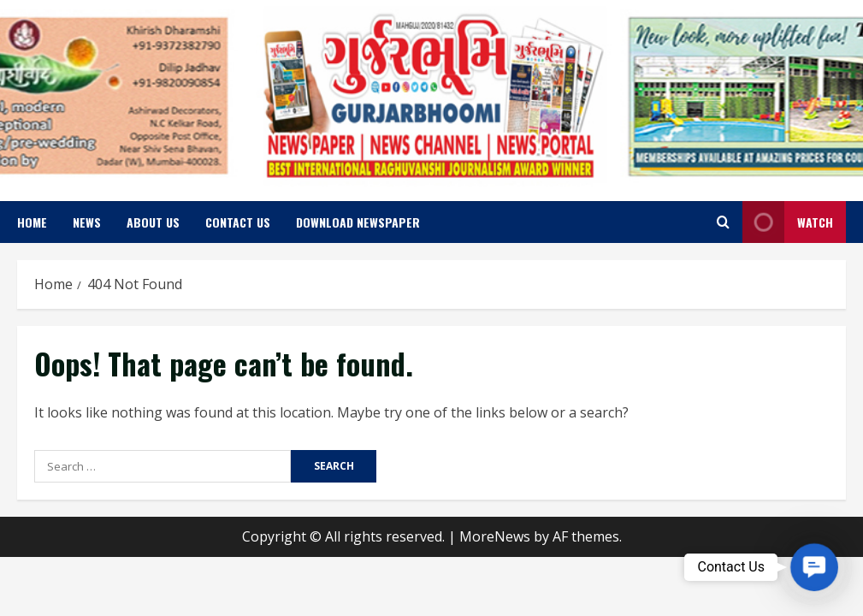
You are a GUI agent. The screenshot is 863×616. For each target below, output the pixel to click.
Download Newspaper (358, 222)
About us (153, 222)
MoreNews (495, 536)
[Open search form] (723, 222)
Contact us (238, 222)
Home (32, 222)
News (87, 222)
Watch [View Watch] (788, 222)
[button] (814, 567)
